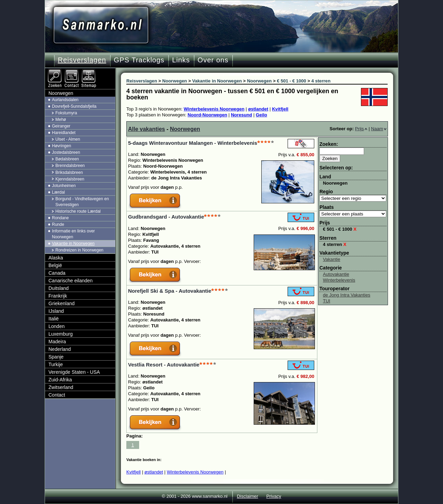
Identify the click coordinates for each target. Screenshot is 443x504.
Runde (58, 224)
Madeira (57, 342)
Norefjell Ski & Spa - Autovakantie (170, 291)
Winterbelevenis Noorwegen (214, 109)
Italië (54, 319)
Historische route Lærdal (78, 211)
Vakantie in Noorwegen (73, 244)
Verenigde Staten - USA (74, 372)
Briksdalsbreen (69, 173)
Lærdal (58, 192)
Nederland (60, 349)
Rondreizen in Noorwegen (79, 250)
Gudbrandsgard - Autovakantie (166, 217)
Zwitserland (61, 387)
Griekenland (62, 303)
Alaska (56, 258)
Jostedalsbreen (66, 152)
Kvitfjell (280, 109)
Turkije (56, 364)
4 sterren (335, 244)
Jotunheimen (64, 186)
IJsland (56, 311)
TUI (327, 301)
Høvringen (61, 146)
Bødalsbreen (67, 159)
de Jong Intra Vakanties (347, 295)
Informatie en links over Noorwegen (73, 234)
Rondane (60, 218)
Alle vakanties (147, 129)
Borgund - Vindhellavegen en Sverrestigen (82, 202)
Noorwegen (185, 129)
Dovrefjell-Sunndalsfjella (74, 106)
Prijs (361, 129)
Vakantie (332, 259)
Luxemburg (61, 334)
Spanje (56, 357)
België (55, 265)
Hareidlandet (64, 133)
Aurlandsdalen (65, 100)
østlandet (258, 109)
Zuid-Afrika (60, 380)
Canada (57, 273)
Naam (379, 129)
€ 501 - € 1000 (340, 229)
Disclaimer (248, 496)
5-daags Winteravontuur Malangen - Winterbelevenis (193, 143)
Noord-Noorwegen (207, 115)
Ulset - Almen (68, 139)
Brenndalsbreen (70, 166)
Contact (57, 395)
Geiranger (61, 126)
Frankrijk (58, 296)
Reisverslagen (82, 60)
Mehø (61, 120)
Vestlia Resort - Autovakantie (164, 365)
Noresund (241, 115)
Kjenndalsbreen (70, 179)
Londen (57, 326)
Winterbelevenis (339, 280)
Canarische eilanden (71, 281)
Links (181, 60)
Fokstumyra (66, 113)
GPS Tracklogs (139, 60)
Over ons (213, 60)
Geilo (261, 115)
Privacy (274, 496)
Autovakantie (336, 274)
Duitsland (58, 288)
